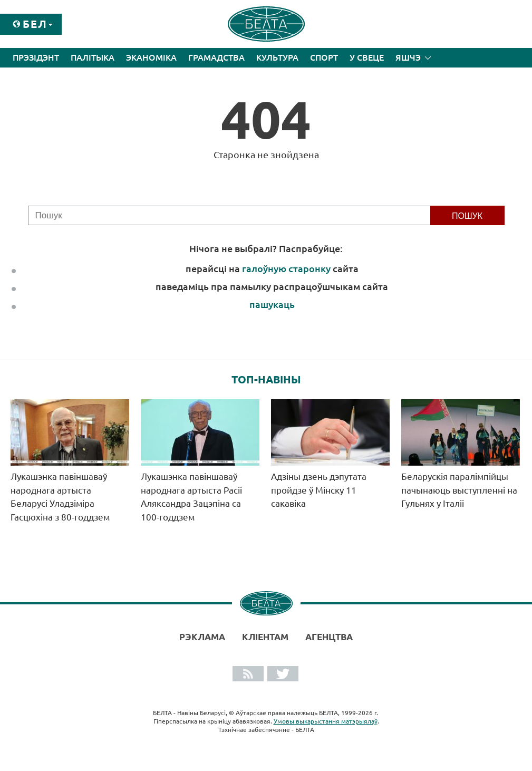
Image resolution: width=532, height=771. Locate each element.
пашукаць (272, 304)
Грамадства (216, 57)
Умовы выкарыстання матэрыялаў (326, 721)
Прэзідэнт (36, 57)
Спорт (324, 57)
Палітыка (93, 57)
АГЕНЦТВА (329, 637)
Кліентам (265, 637)
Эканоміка (151, 57)
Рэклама (202, 637)
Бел (35, 24)
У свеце (367, 57)
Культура (277, 57)
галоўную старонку (286, 268)
